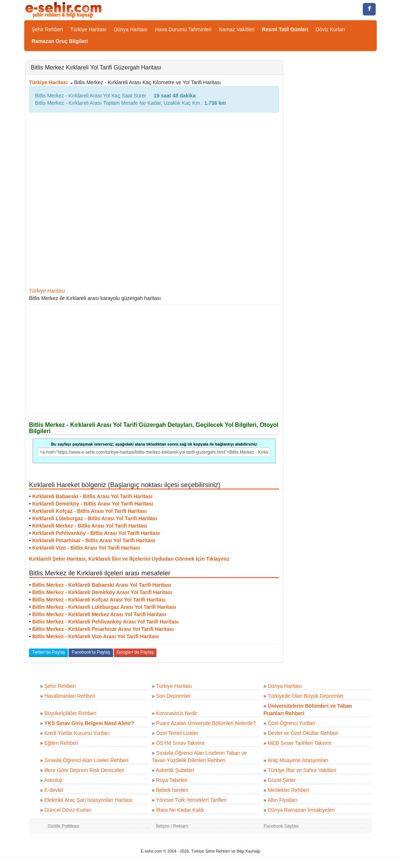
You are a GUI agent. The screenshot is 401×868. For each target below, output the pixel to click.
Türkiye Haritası (88, 29)
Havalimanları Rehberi (70, 696)
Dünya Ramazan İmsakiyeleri (301, 810)
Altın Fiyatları (282, 800)
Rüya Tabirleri (172, 780)
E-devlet (54, 790)
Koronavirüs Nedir (177, 713)
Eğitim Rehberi (61, 743)
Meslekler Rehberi (288, 790)
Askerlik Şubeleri (175, 770)
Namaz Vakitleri (237, 29)
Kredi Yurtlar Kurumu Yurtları (77, 733)
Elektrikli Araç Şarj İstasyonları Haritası (88, 800)
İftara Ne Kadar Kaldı (180, 810)
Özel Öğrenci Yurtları (292, 723)
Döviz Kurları (330, 29)
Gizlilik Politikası (64, 826)
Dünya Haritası (131, 29)
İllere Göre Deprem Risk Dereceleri (84, 770)
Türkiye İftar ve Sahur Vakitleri (302, 770)
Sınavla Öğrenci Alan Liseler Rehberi (86, 760)
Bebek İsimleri (172, 790)
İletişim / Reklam (172, 826)
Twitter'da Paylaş (48, 652)
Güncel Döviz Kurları (68, 810)
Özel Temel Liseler (177, 733)
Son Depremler (173, 696)
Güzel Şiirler (282, 780)
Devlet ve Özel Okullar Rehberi (303, 733)
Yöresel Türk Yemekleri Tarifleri (191, 800)
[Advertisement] (154, 360)
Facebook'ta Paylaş (91, 652)
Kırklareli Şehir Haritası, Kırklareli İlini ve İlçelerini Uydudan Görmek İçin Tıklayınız (129, 559)
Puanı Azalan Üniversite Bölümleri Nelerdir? (206, 723)
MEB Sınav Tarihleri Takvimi (299, 743)
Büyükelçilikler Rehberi (71, 713)
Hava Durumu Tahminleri (183, 29)
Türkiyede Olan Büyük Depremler (306, 696)
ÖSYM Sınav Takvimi (180, 743)
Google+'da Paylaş (135, 652)
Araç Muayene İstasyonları (298, 760)
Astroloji (53, 780)
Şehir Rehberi (47, 29)
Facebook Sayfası (281, 826)
